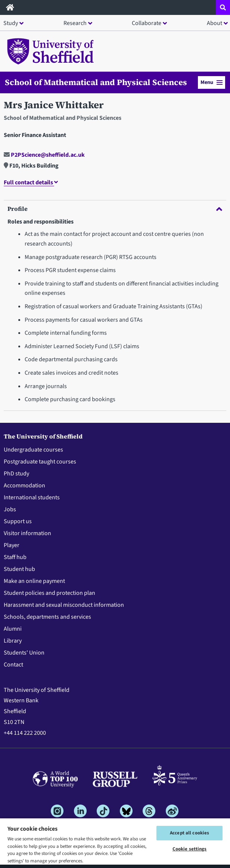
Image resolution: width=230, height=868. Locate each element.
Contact (13, 665)
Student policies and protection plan (49, 593)
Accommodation (24, 485)
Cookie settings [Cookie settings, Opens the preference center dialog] (190, 849)
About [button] (215, 23)
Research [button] (75, 23)
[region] (115, 843)
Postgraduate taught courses (40, 462)
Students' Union (24, 653)
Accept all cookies (189, 833)
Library (13, 641)
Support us (18, 521)
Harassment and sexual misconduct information (64, 605)
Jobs (10, 509)
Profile (115, 209)
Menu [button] (212, 82)
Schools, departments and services (47, 617)
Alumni (13, 629)
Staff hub (15, 557)
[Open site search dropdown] (223, 7)
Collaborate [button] (147, 23)
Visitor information (27, 533)
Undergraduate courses (33, 450)
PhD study (16, 474)
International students (32, 497)
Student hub (19, 569)
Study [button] (11, 23)
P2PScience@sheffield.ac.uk (44, 155)
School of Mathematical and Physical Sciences (96, 82)
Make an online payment (34, 581)
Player (12, 545)
